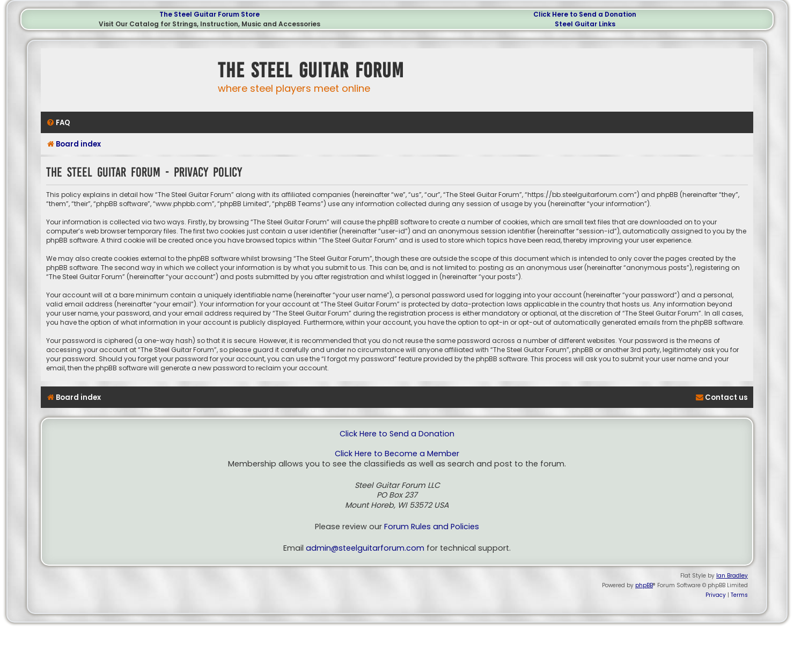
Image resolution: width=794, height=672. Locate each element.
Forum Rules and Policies (432, 527)
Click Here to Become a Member (397, 454)
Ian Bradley (732, 576)
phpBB (644, 585)
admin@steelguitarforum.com (365, 548)
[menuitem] (58, 123)
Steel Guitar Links (585, 24)
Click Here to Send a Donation (585, 14)
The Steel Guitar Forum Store (209, 14)
